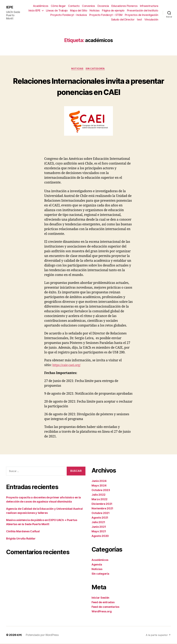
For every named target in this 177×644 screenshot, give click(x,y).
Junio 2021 (99, 527)
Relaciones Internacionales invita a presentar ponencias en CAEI (88, 86)
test (139, 19)
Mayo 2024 (99, 486)
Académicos (41, 6)
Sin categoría (96, 69)
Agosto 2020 (100, 536)
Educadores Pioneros (125, 6)
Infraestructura (149, 6)
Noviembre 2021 (102, 509)
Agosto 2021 (100, 518)
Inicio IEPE (34, 10)
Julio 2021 (98, 523)
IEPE (10, 7)
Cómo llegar (58, 6)
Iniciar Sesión (100, 598)
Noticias (95, 10)
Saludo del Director (123, 19)
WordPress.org (102, 612)
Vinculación (151, 19)
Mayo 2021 (99, 532)
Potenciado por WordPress (42, 635)
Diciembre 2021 (102, 504)
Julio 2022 (98, 495)
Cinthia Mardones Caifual (23, 532)
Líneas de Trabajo (57, 10)
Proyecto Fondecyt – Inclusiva (69, 15)
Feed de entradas (103, 603)
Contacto (74, 6)
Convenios (88, 6)
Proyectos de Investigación (142, 15)
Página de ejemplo (113, 10)
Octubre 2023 (101, 491)
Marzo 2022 (99, 500)
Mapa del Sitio (79, 10)
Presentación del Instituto (143, 10)
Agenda (97, 565)
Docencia (103, 6)
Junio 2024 (99, 481)
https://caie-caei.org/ (68, 366)
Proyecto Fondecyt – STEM (106, 15)
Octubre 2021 (101, 513)
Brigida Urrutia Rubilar (21, 539)
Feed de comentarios (105, 607)
